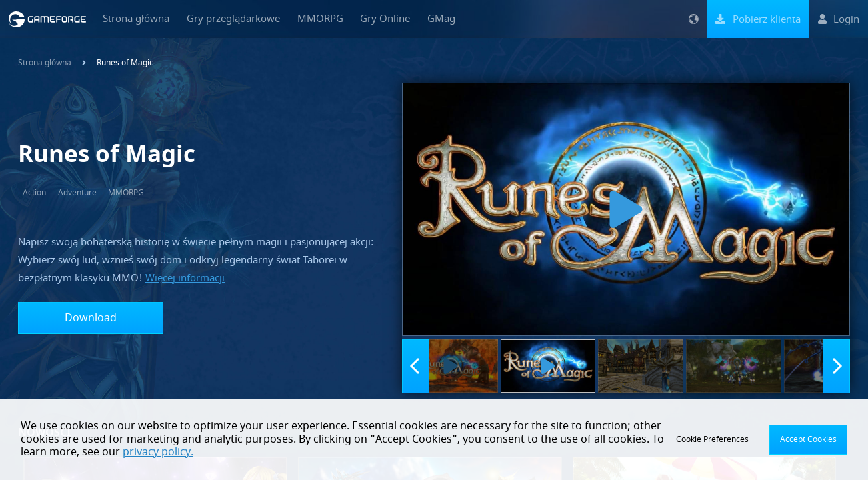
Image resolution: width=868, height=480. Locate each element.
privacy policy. (158, 452)
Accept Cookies (808, 439)
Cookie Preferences (712, 439)
